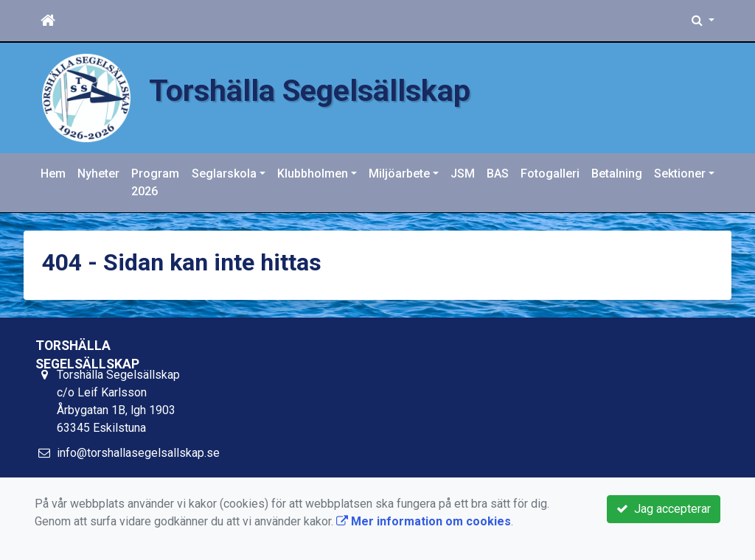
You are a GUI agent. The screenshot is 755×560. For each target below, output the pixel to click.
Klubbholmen (313, 174)
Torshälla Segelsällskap (310, 91)
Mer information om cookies (424, 521)
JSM (463, 174)
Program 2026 (155, 182)
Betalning (617, 174)
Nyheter (98, 174)
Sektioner (680, 174)
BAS (498, 174)
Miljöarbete (399, 174)
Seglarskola (224, 174)
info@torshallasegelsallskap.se (138, 453)
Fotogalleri (550, 174)
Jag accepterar (664, 509)
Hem (53, 174)
